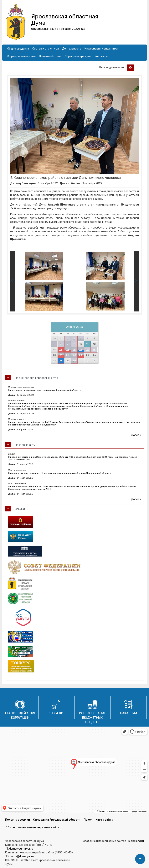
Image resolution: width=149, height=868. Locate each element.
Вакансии (128, 713)
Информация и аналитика (101, 49)
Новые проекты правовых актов (36, 378)
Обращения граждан (78, 56)
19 (94, 350)
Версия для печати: (113, 67)
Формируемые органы (21, 56)
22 (68, 355)
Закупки (56, 713)
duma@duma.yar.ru (21, 849)
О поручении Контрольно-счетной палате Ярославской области (45, 390)
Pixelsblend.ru (135, 841)
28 (61, 361)
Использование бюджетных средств (92, 718)
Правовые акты (25, 445)
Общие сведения (18, 49)
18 (87, 350)
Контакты (101, 56)
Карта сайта (104, 820)
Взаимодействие (50, 56)
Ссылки (20, 509)
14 (61, 350)
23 (74, 355)
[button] (140, 859)
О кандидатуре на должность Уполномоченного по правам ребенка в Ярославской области (60, 473)
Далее (136, 435)
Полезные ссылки (18, 820)
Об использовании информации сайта (33, 827)
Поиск (88, 820)
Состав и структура (46, 49)
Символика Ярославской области (57, 820)
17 (81, 350)
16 (74, 350)
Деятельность (72, 49)
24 (81, 355)
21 (61, 355)
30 (74, 361)
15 (67, 350)
